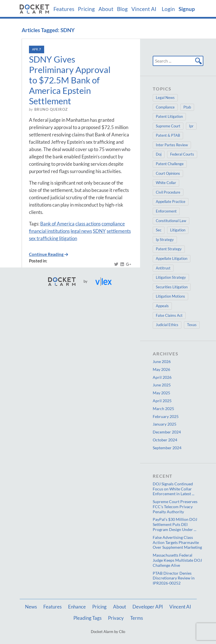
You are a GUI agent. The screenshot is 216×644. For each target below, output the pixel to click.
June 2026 (162, 361)
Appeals (162, 306)
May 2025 (161, 393)
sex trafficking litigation (53, 238)
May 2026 (161, 369)
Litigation (178, 230)
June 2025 (162, 385)
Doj (159, 154)
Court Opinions (168, 173)
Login (168, 9)
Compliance (165, 107)
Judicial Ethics (167, 325)
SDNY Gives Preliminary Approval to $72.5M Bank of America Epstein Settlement (70, 80)
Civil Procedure (168, 192)
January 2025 (165, 424)
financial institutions (49, 231)
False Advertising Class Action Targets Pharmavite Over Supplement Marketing (177, 542)
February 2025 (166, 416)
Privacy (116, 618)
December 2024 (167, 432)
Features (64, 9)
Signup (187, 9)
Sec (159, 230)
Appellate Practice (171, 202)
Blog (122, 9)
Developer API (148, 607)
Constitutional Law (171, 221)
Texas (192, 325)
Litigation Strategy (171, 277)
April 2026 (162, 377)
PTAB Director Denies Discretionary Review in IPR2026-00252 (174, 578)
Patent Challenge (170, 164)
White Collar (166, 183)
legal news (81, 231)
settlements (119, 231)
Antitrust (163, 268)
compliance (113, 224)
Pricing (86, 9)
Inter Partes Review (172, 145)
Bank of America (57, 224)
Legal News (165, 98)
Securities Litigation (172, 287)
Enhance (77, 607)
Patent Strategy (169, 249)
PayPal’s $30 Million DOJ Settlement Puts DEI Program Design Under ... (175, 524)
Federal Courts (182, 154)
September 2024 (167, 448)
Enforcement (166, 211)
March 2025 (163, 409)
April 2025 (162, 401)
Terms (137, 618)
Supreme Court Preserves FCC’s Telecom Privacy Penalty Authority (175, 507)
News (31, 607)
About (106, 9)
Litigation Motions (170, 296)
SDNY (99, 231)
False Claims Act (169, 315)
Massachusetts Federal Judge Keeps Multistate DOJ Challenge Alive (177, 560)
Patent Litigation (169, 116)
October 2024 (165, 440)
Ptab (187, 107)
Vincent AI (144, 9)
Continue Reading (49, 254)
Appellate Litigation (172, 258)
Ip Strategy (165, 240)
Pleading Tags (87, 618)
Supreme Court (168, 126)
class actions (88, 224)
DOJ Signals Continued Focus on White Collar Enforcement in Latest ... (174, 489)
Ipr (191, 126)
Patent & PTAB (168, 135)
